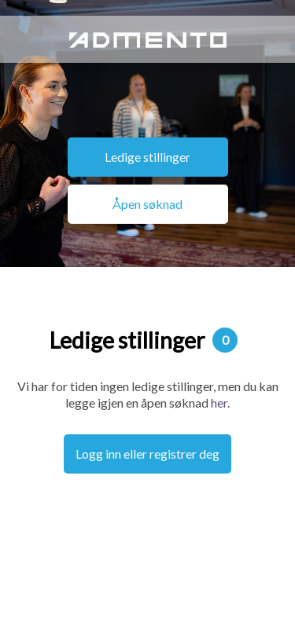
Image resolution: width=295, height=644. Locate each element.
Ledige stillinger (147, 157)
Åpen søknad (147, 204)
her (219, 402)
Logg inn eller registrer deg (147, 454)
